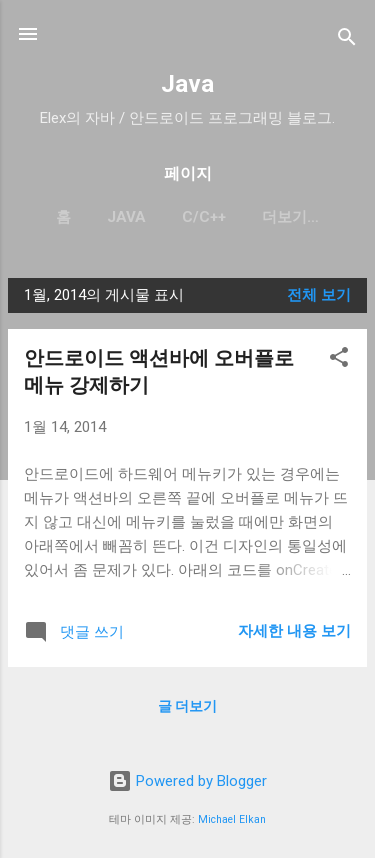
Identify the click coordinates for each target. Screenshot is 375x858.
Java (187, 84)
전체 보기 (319, 295)
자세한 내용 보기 (294, 631)
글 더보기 (187, 706)
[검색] (347, 40)
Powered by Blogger (187, 781)
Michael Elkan (232, 819)
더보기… (290, 217)
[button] (339, 360)
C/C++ (204, 217)
